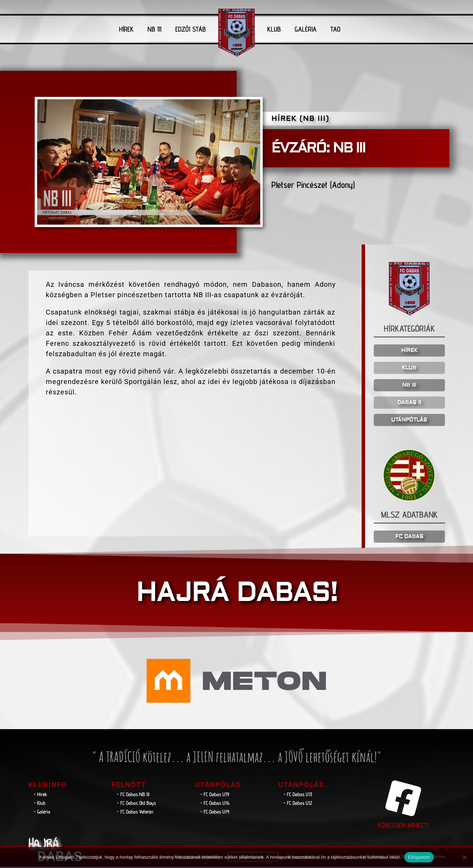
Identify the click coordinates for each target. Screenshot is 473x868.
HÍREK (126, 29)
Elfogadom (419, 857)
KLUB (274, 29)
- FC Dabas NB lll (133, 795)
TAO (335, 29)
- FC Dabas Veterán (135, 813)
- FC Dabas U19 (215, 795)
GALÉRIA (306, 29)
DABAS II (409, 404)
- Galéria (42, 813)
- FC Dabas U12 (298, 804)
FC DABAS (409, 538)
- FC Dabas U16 (215, 804)
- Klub (40, 804)
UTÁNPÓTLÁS (409, 421)
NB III (154, 29)
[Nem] (464, 857)
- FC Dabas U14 (215, 813)
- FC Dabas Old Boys (136, 804)
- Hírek (40, 795)
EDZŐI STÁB (191, 29)
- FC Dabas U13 (298, 795)
